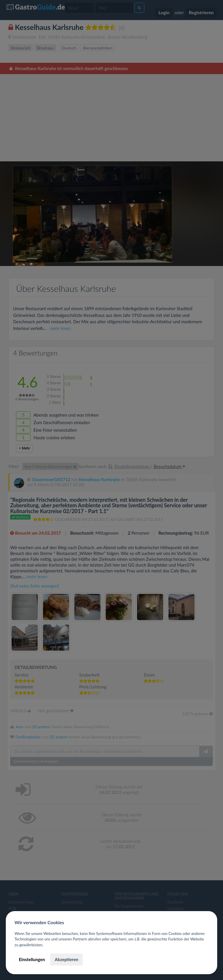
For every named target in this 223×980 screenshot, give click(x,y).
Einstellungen (32, 959)
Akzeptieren (66, 959)
